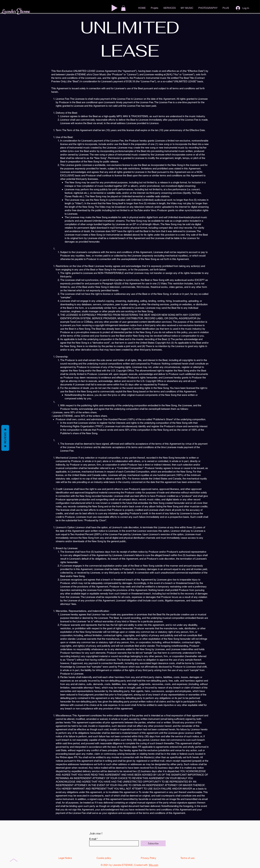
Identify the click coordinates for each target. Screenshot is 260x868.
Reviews (5, 438)
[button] (123, 8)
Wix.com (154, 865)
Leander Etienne (16, 12)
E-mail (93, 839)
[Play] (115, 8)
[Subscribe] (153, 843)
